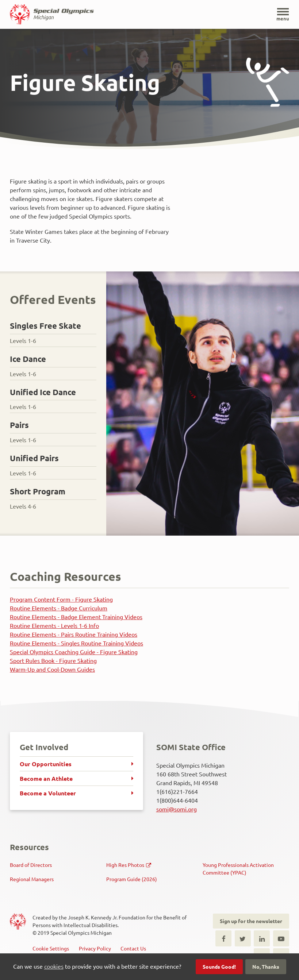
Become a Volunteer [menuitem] (48, 793)
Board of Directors (31, 865)
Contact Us (133, 948)
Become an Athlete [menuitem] (46, 778)
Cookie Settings (51, 948)
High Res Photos (125, 865)
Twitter (243, 938)
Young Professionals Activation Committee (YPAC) (238, 869)
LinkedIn (262, 938)
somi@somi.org (177, 809)
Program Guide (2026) (132, 879)
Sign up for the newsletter (251, 921)
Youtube (281, 938)
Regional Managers (32, 879)
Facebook (223, 938)
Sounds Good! (219, 967)
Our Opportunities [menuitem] (46, 764)
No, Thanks (266, 967)
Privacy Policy (95, 948)
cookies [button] (54, 966)
